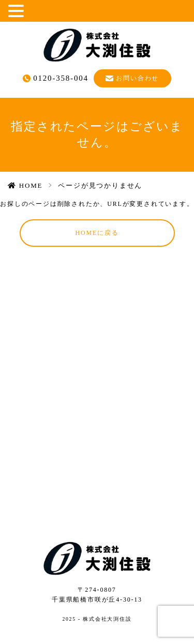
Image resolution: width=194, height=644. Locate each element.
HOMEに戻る (97, 233)
